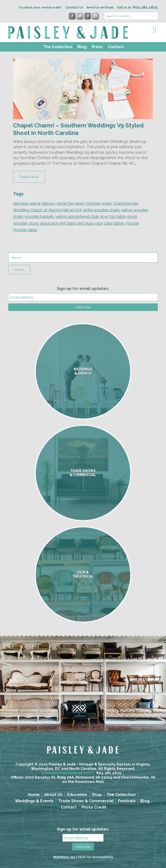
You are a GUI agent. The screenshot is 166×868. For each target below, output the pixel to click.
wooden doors (26, 223)
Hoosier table (25, 230)
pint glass (68, 223)
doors (132, 217)
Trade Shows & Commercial (86, 801)
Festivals (127, 801)
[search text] (131, 16)
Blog (82, 47)
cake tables (114, 223)
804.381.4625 (109, 773)
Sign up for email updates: (83, 289)
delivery (49, 203)
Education (77, 795)
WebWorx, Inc (64, 857)
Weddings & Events (34, 801)
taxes (79, 203)
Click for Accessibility (95, 857)
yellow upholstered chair (77, 217)
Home (34, 795)
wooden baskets (39, 217)
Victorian (93, 203)
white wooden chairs (101, 210)
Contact (116, 47)
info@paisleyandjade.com (68, 773)
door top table (113, 217)
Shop (97, 795)
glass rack (49, 223)
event (107, 203)
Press (97, 47)
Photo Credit (94, 807)
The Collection (58, 47)
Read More (29, 177)
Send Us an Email (100, 7)
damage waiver (27, 203)
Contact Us (74, 7)
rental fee (65, 203)
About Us (53, 795)
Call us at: (137, 7)
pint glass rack (90, 223)
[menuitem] (57, 47)
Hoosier (132, 223)
